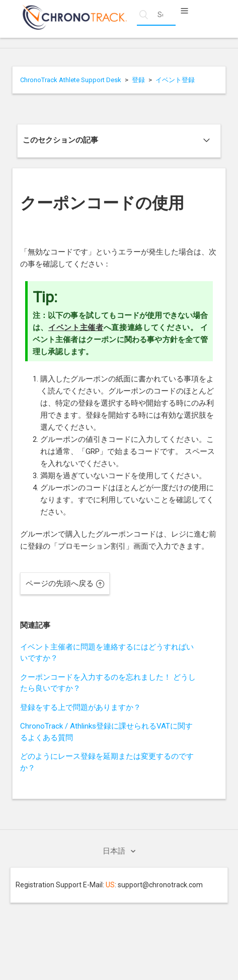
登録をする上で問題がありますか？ (81, 707)
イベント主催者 (76, 328)
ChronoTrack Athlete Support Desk (71, 80)
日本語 (115, 851)
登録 (138, 80)
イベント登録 (175, 80)
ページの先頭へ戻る (65, 583)
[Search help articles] (156, 15)
